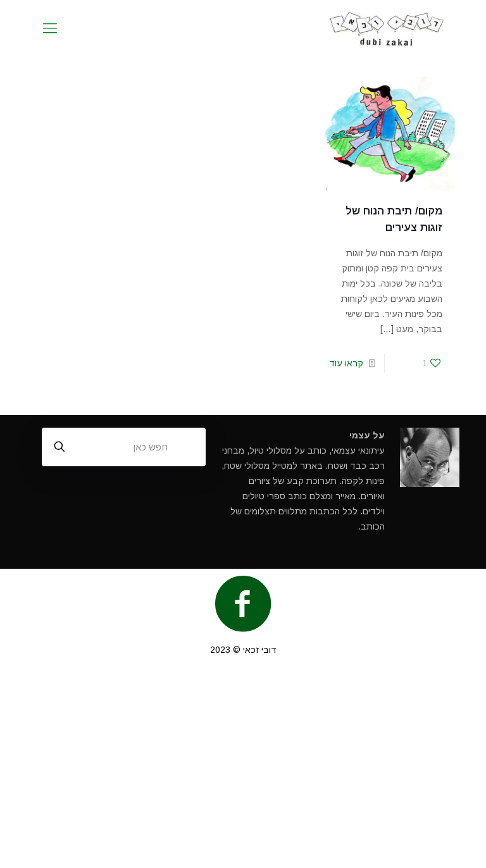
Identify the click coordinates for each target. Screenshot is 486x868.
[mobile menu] (50, 28)
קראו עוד (346, 363)
